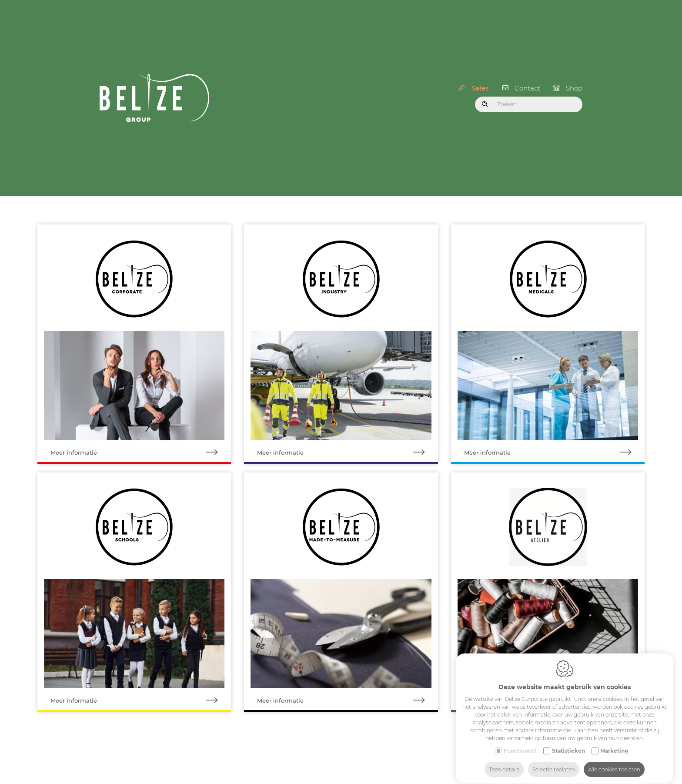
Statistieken (568, 742)
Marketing (614, 742)
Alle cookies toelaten (614, 761)
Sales (480, 85)
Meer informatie (141, 447)
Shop (574, 85)
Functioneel (520, 742)
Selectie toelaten (554, 761)
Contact (527, 85)
